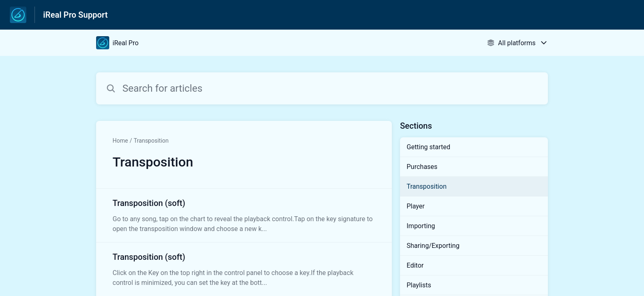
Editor (415, 265)
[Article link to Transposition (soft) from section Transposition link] (244, 215)
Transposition (151, 141)
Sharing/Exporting (433, 246)
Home (120, 141)
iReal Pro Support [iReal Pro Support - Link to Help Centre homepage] (75, 15)
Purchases (422, 167)
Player (416, 206)
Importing (421, 226)
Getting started (428, 147)
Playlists (419, 285)
